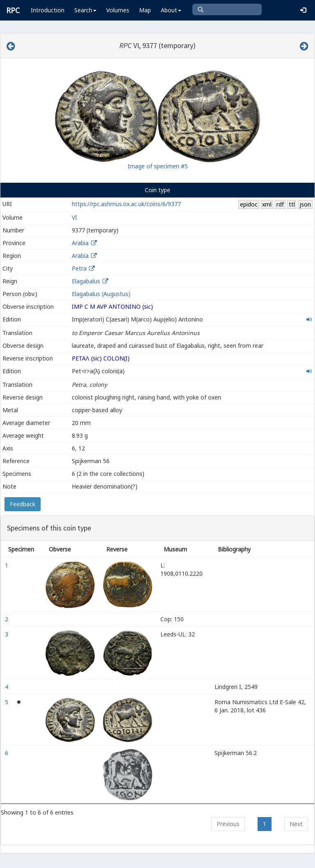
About (171, 10)
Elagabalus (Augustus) (101, 294)
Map (145, 10)
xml (267, 204)
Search (85, 10)
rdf (280, 204)
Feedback (23, 504)
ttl (292, 204)
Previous (228, 824)
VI (74, 217)
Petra (79, 268)
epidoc (249, 204)
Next (296, 824)
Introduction (48, 10)
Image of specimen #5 (158, 166)
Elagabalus (86, 281)
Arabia (80, 243)
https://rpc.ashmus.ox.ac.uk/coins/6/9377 (126, 204)
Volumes (118, 10)
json (305, 204)
